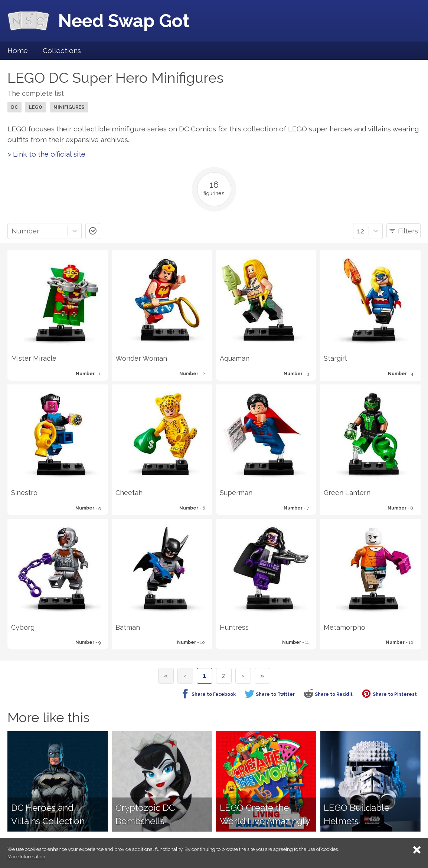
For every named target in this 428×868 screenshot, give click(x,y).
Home (18, 50)
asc (93, 231)
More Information (26, 857)
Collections (62, 50)
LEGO (36, 107)
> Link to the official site (46, 154)
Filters (408, 231)
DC (14, 107)
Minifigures (69, 107)
